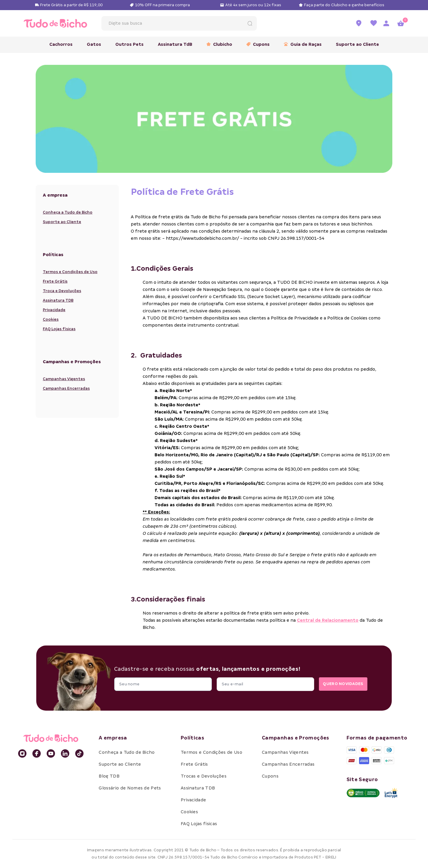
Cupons (258, 44)
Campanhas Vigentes (64, 379)
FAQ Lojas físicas (59, 329)
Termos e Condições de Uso (70, 272)
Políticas (192, 738)
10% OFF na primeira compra (162, 5)
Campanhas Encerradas (66, 388)
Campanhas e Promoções (296, 738)
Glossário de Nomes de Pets (130, 788)
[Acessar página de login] (386, 23)
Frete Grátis (55, 281)
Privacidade (54, 310)
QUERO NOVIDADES (340, 684)
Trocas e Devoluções (204, 776)
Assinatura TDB (58, 300)
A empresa (113, 738)
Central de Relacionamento (328, 620)
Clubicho (219, 44)
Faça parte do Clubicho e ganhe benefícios (344, 5)
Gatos (94, 44)
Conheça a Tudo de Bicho (68, 212)
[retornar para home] (55, 23)
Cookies (51, 319)
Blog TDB (109, 776)
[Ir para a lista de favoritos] (374, 23)
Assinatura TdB (175, 44)
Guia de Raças (303, 44)
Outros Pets (129, 44)
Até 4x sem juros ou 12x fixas (253, 5)
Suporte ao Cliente (357, 44)
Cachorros (61, 44)
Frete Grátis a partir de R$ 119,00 (71, 5)
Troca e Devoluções (62, 291)
